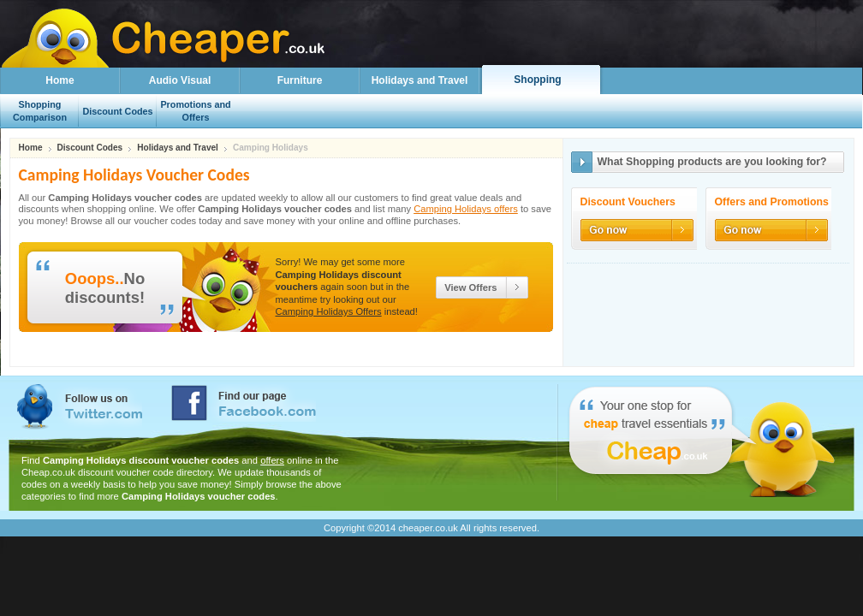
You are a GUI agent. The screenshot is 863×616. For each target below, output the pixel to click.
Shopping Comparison (40, 111)
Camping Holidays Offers (329, 311)
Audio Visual (180, 80)
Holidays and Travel (420, 80)
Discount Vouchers (628, 202)
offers (272, 460)
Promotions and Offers (195, 111)
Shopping (537, 80)
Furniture (300, 80)
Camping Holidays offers (466, 209)
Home (60, 80)
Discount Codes (90, 148)
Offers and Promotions (772, 202)
